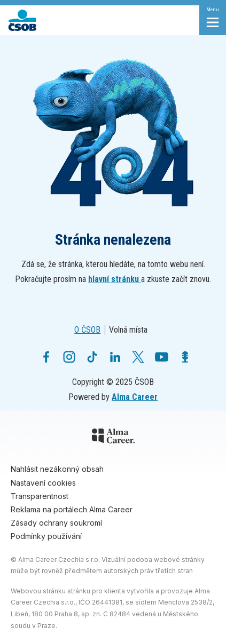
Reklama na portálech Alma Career (72, 509)
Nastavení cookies (43, 483)
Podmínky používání (46, 536)
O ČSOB (87, 330)
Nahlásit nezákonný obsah (57, 469)
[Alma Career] (113, 438)
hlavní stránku (115, 279)
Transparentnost (40, 496)
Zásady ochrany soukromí (56, 523)
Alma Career (135, 397)
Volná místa (128, 330)
